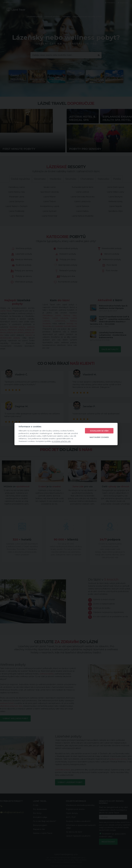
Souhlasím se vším (99, 431)
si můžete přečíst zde (61, 441)
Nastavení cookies (99, 437)
